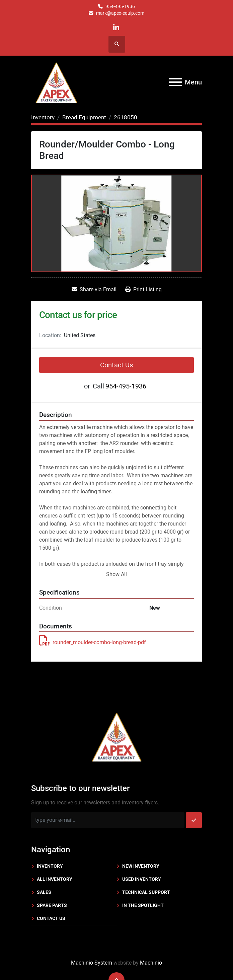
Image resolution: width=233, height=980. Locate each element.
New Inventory (141, 866)
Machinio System (92, 963)
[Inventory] (43, 117)
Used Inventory (142, 879)
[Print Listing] (143, 290)
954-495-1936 (120, 6)
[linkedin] (116, 28)
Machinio (151, 963)
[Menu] (175, 82)
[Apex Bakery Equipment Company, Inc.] (117, 736)
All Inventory (55, 879)
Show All (116, 574)
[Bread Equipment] (84, 117)
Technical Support (146, 892)
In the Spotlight (143, 905)
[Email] (108, 820)
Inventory (50, 866)
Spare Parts (52, 905)
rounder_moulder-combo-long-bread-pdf (93, 642)
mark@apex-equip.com (120, 13)
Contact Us (116, 365)
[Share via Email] (94, 290)
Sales (44, 892)
